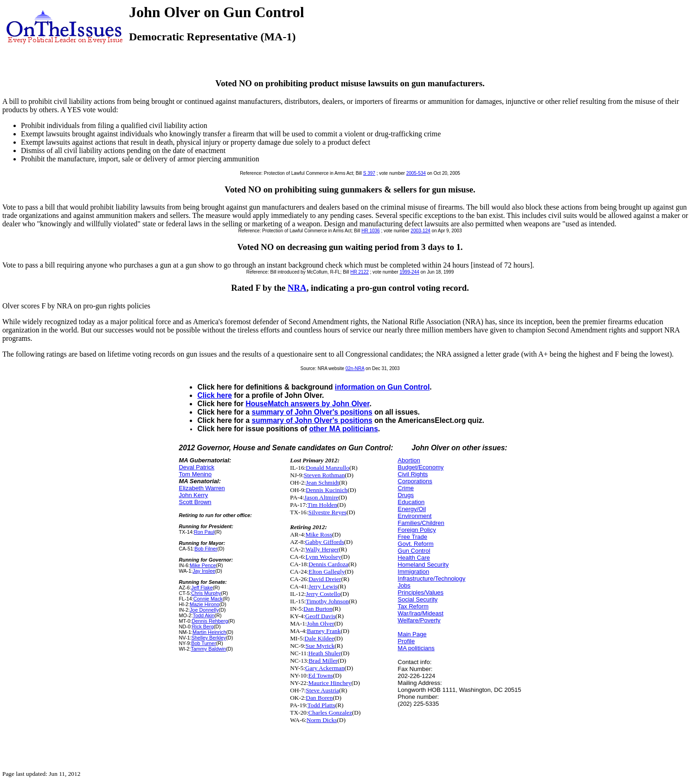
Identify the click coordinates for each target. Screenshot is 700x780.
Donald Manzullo (328, 468)
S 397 (369, 173)
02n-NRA (355, 368)
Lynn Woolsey (324, 557)
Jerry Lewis (323, 586)
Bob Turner (204, 643)
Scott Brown (195, 502)
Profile (406, 641)
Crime (406, 488)
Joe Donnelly (204, 610)
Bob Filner (206, 549)
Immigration (413, 572)
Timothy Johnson (327, 601)
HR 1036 (370, 231)
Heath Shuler (325, 653)
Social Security (417, 599)
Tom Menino (195, 474)
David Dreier (325, 579)
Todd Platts (321, 705)
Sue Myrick (320, 646)
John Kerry (193, 495)
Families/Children (421, 523)
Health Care (414, 558)
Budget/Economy (421, 467)
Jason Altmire (321, 497)
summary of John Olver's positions (312, 412)
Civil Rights (413, 474)
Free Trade (412, 537)
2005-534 (416, 173)
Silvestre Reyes (327, 512)
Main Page (412, 634)
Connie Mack (208, 599)
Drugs (406, 495)
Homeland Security (423, 565)
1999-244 (409, 272)
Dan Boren (319, 698)
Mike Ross (319, 534)
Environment (414, 516)
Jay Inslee (204, 571)
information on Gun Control (382, 387)
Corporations (415, 481)
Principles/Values (421, 592)
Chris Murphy (206, 593)
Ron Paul (204, 532)
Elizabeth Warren (202, 488)
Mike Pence (203, 565)
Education (411, 502)
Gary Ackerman (325, 668)
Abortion (409, 460)
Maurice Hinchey (330, 683)
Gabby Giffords (325, 542)
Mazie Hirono (205, 604)
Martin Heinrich (209, 632)
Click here (215, 395)
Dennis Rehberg (210, 621)
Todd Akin (204, 615)
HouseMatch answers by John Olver (307, 404)
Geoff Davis (320, 616)
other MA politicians (343, 429)
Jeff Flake (202, 588)
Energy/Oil (412, 509)
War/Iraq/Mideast (421, 613)
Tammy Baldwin (208, 649)
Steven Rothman (324, 475)
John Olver (321, 623)
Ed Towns (320, 675)
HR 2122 (359, 272)
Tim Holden (322, 505)
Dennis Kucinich (327, 490)
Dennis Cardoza (328, 564)
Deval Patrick (196, 467)
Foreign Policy (417, 530)
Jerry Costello (323, 594)
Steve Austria (322, 690)
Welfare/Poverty (419, 620)
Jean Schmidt (322, 483)
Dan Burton (318, 609)
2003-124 (420, 231)
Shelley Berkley (209, 638)
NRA (297, 288)
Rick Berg (203, 627)
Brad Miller (323, 661)
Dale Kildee (319, 638)
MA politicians (416, 648)
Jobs (404, 585)
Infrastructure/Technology (431, 579)
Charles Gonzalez (330, 713)
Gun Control (414, 551)
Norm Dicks (322, 720)
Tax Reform (413, 606)
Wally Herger (322, 549)
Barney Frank (324, 631)
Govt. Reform (415, 544)
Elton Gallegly (327, 572)
